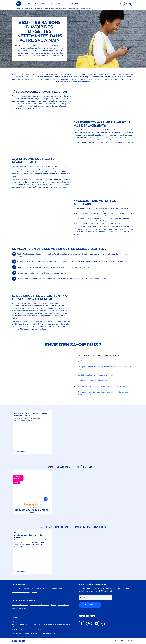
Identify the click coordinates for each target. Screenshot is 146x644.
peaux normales (59, 187)
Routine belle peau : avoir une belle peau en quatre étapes (102, 386)
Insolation (16, 621)
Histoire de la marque (20, 605)
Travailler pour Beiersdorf (40, 605)
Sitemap (35, 592)
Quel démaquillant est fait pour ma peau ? (95, 375)
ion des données (40, 589)
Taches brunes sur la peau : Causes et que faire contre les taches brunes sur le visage (41, 626)
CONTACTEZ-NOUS (19, 608)
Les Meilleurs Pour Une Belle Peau (33, 9)
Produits (33, 4)
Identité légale (57, 589)
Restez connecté (87, 616)
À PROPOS (74, 4)
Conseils (44, 4)
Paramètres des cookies (21, 592)
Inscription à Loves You (93, 585)
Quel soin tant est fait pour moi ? (94, 361)
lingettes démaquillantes (34, 179)
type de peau (33, 166)
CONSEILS (16, 617)
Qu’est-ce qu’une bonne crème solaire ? (27, 630)
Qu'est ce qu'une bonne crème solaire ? (26, 633)
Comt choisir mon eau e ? (93, 381)
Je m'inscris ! (90, 605)
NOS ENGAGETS (59, 4)
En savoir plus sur (24, 601)
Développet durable (60, 605)
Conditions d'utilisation (21, 589)
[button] (46, 499)
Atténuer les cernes (50, 633)
